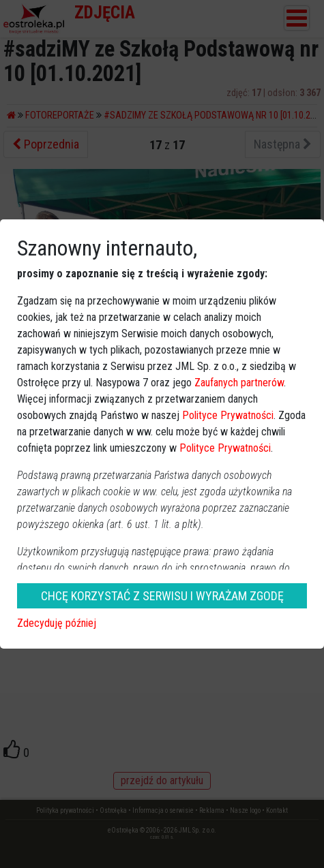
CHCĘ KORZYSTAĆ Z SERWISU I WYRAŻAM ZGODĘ (162, 596)
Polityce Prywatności (228, 415)
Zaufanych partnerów (239, 383)
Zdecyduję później (57, 623)
